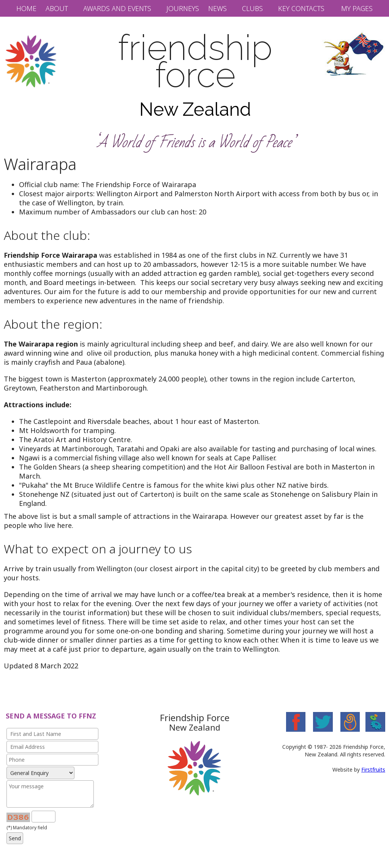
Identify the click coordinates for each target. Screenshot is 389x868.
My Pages (357, 8)
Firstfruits (373, 770)
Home (26, 8)
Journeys (183, 8)
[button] (61, 8)
